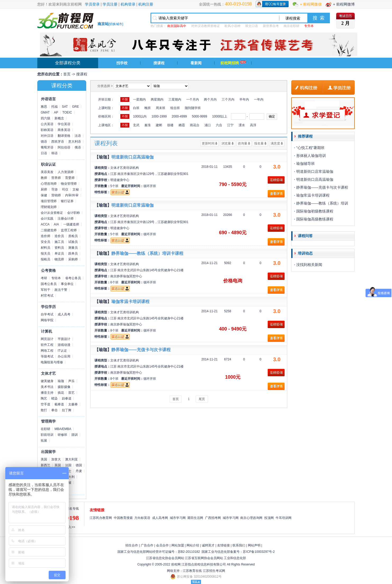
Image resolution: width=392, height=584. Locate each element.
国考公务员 (49, 284)
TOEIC (67, 112)
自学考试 (47, 314)
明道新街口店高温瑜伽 (133, 157)
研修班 (62, 435)
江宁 (230, 125)
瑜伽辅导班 (306, 164)
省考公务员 (73, 278)
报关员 (45, 253)
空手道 (45, 404)
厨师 (44, 189)
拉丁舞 (67, 410)
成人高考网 (160, 518)
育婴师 (70, 178)
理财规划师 (49, 207)
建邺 (159, 125)
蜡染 (54, 399)
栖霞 (182, 125)
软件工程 (47, 345)
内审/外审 (72, 195)
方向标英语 (142, 518)
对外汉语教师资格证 (206, 26)
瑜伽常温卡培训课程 (130, 302)
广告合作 (147, 545)
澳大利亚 (71, 459)
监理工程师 (69, 230)
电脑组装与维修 (52, 362)
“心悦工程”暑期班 (310, 148)
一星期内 (139, 99)
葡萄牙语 (47, 147)
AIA (56, 224)
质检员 (73, 236)
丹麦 (79, 471)
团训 (75, 435)
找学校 (122, 63)
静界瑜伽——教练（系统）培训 (322, 203)
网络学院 (47, 320)
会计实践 (47, 219)
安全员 (45, 242)
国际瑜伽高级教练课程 (315, 219)
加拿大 (56, 459)
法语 (78, 136)
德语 (44, 142)
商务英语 (64, 130)
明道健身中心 (120, 180)
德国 (79, 465)
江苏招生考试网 (214, 571)
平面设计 (64, 339)
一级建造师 (71, 224)
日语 (44, 153)
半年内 (244, 99)
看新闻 (196, 63)
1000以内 (140, 116)
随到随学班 (193, 108)
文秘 (76, 189)
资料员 (59, 248)
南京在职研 (291, 26)
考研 (44, 278)
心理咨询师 (49, 184)
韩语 (54, 153)
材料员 (45, 248)
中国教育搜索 (123, 518)
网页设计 (47, 339)
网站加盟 (178, 545)
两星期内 (157, 99)
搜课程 (159, 63)
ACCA (45, 224)
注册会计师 (66, 219)
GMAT (45, 112)
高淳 (253, 125)
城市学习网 (178, 518)
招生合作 (132, 545)
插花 (61, 393)
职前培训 (47, 435)
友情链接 (224, 545)
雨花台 (195, 125)
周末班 (161, 108)
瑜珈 (61, 381)
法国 (68, 465)
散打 (44, 410)
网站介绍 (193, 545)
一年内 (259, 99)
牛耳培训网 (284, 518)
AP (56, 112)
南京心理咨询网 (251, 518)
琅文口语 (252, 26)
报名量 (259, 143)
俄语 (78, 147)
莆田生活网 (195, 518)
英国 (58, 465)
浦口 (208, 125)
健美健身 (47, 381)
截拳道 (59, 404)
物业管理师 (69, 184)
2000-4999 (179, 116)
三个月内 (228, 99)
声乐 (71, 381)
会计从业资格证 (52, 213)
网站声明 (254, 545)
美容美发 (47, 172)
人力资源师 (66, 172)
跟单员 (73, 253)
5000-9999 (199, 116)
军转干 (45, 290)
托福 (54, 107)
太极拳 (73, 404)
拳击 (54, 410)
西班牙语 (58, 142)
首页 (67, 74)
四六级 (45, 118)
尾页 (202, 399)
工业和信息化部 (235, 558)
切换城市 (116, 24)
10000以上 (220, 116)
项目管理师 (49, 201)
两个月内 (210, 99)
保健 (44, 195)
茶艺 (71, 393)
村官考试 (47, 296)
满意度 (275, 143)
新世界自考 (271, 26)
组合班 (175, 108)
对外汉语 (47, 136)
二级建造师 (49, 230)
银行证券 (67, 201)
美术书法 (47, 387)
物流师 (59, 259)
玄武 (136, 125)
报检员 (45, 259)
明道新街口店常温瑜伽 (133, 205)
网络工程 (47, 351)
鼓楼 (170, 125)
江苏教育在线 (192, 571)
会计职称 (74, 213)
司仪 (65, 189)
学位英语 (64, 124)
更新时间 (208, 143)
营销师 (56, 195)
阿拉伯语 (64, 147)
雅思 (44, 107)
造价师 (45, 236)
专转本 (56, 278)
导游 (54, 189)
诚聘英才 (208, 545)
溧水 (242, 125)
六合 (219, 125)
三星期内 (175, 99)
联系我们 (239, 545)
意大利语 (75, 142)
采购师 (73, 259)
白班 (136, 108)
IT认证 (62, 351)
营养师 (56, 178)
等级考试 (47, 356)
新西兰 (45, 465)
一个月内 (193, 99)
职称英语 (47, 130)
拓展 (44, 441)
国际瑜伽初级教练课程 (315, 211)
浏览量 (226, 143)
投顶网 (269, 518)
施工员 (59, 242)
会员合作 (162, 545)
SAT (65, 107)
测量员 (73, 248)
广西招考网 (213, 518)
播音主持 (47, 393)
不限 (125, 99)
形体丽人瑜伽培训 (311, 156)
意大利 (70, 477)
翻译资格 (64, 136)
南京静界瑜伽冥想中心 (126, 276)
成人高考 (64, 314)
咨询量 (243, 143)
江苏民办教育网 (101, 518)
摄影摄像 (64, 387)
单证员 (59, 253)
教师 (44, 178)
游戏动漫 (64, 345)
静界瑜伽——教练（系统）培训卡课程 (147, 253)
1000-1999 (159, 116)
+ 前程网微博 (344, 4)
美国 (44, 459)
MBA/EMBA (63, 429)
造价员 (59, 236)
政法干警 (61, 290)
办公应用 (64, 356)
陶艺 (44, 399)
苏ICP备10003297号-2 (259, 552)
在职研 (45, 429)
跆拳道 (67, 399)
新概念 (59, 118)
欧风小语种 (233, 26)
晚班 (148, 108)
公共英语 (47, 124)
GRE (75, 107)
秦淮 (148, 125)
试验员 (73, 242)
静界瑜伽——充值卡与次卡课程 (141, 350)
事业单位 (67, 284)
